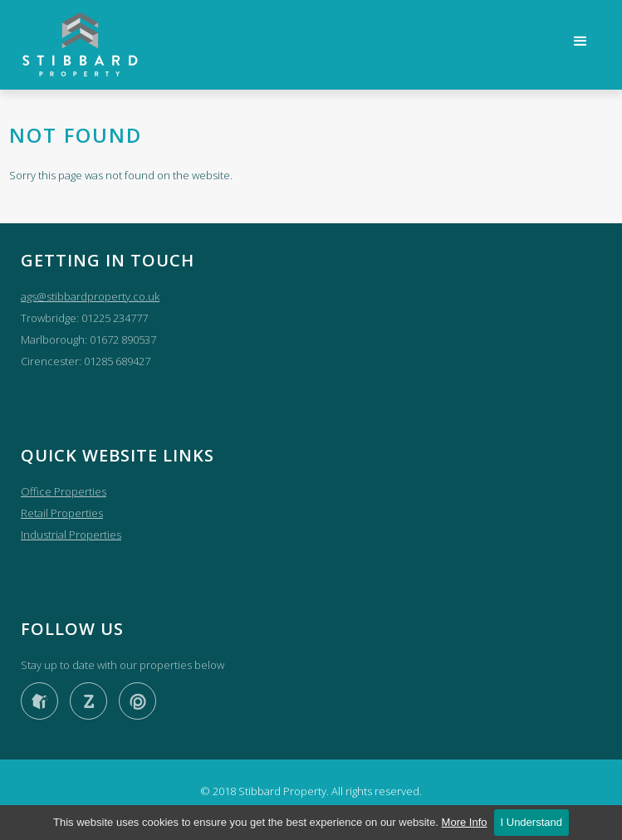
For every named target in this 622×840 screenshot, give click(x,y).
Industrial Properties (71, 535)
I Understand (531, 822)
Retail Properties (62, 513)
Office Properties (64, 491)
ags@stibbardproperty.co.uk (90, 296)
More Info (465, 822)
